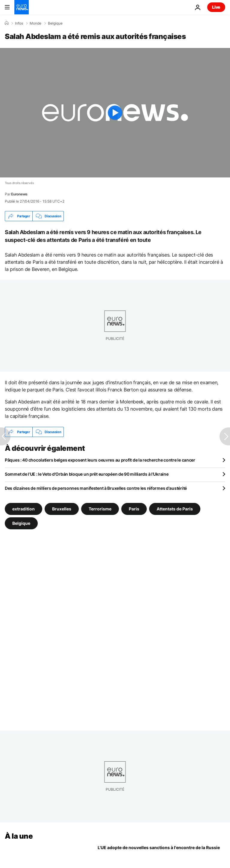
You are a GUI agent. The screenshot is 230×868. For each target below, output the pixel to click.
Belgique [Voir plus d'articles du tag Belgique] (21, 523)
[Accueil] (7, 23)
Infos (19, 23)
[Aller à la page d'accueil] (22, 7)
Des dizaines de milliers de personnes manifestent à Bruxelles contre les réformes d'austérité (96, 488)
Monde (35, 23)
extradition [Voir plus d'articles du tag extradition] (24, 509)
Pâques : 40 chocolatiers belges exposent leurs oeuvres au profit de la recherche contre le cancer (100, 460)
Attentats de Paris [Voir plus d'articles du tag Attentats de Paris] (175, 509)
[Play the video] (115, 113)
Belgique (55, 23)
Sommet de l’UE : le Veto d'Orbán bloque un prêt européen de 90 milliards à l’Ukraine (87, 474)
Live (216, 7)
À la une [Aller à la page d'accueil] (19, 836)
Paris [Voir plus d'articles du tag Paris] (134, 509)
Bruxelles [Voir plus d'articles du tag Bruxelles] (62, 509)
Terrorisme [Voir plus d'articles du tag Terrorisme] (100, 509)
